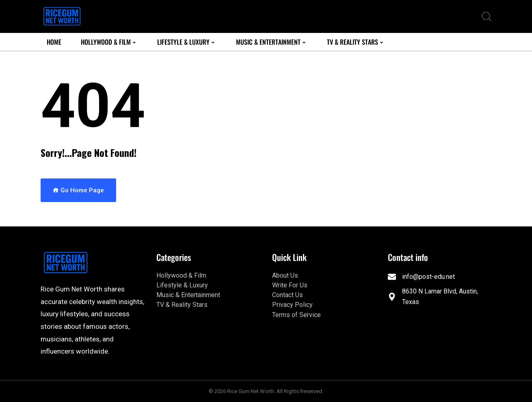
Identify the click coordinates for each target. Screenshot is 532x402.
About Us (285, 275)
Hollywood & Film (106, 42)
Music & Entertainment (268, 42)
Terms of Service (296, 315)
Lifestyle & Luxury (183, 42)
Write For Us (290, 285)
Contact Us (288, 295)
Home (54, 42)
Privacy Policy (292, 305)
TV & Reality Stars (353, 42)
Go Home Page (78, 190)
